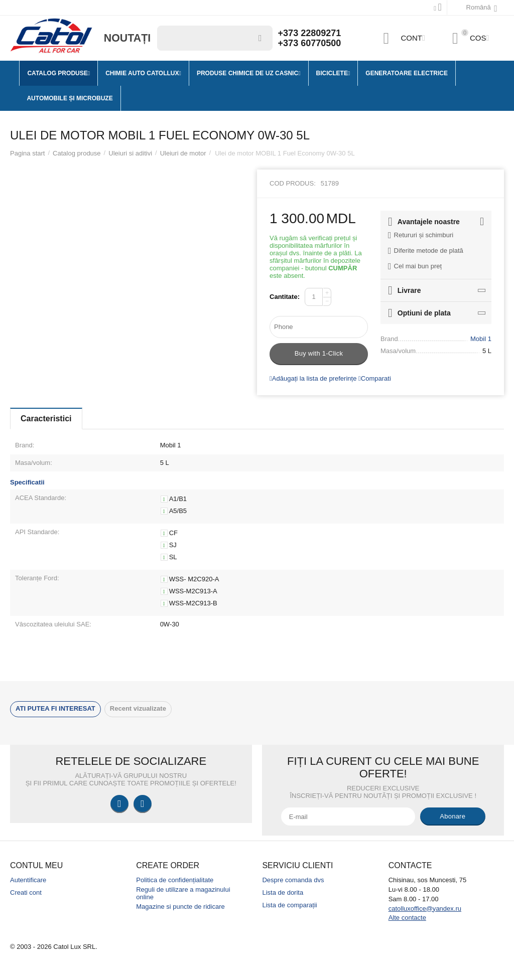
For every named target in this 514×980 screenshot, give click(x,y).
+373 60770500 (310, 43)
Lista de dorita (283, 892)
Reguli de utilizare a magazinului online (183, 893)
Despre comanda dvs (293, 880)
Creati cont (26, 892)
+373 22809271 (310, 33)
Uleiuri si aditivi (130, 153)
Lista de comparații (289, 905)
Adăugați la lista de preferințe (313, 378)
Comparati (375, 378)
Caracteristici (46, 419)
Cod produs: (293, 183)
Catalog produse (77, 153)
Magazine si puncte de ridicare (180, 907)
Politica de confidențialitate (175, 880)
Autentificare (28, 880)
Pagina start (27, 153)
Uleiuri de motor (183, 153)
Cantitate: (285, 297)
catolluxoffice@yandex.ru (425, 909)
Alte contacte (407, 918)
